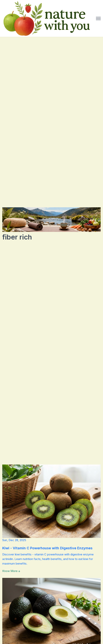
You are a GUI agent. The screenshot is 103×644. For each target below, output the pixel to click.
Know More (11, 571)
